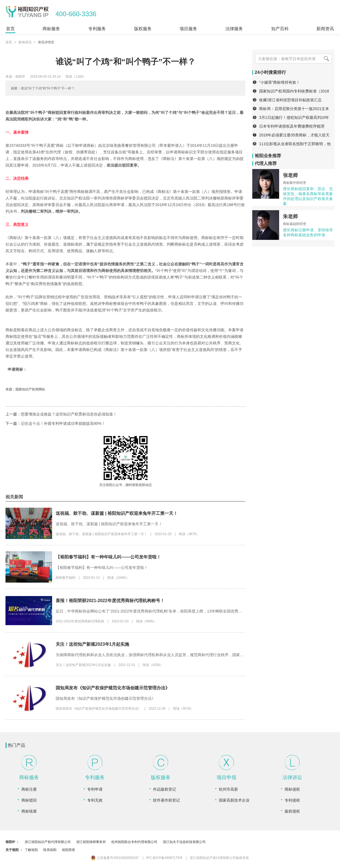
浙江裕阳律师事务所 (91, 842)
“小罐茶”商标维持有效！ (280, 82)
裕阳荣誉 (69, 850)
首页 (9, 42)
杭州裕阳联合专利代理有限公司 (134, 842)
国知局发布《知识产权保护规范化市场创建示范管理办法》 (113, 688)
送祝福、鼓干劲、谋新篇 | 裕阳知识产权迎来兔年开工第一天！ (117, 513)
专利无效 (95, 800)
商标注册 (29, 789)
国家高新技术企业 (234, 800)
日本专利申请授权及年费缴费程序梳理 (292, 126)
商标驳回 (29, 800)
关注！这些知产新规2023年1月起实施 (93, 644)
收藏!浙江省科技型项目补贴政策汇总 (290, 100)
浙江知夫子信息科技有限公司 (184, 842)
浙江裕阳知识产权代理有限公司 (48, 842)
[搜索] (326, 59)
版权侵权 (292, 811)
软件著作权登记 (166, 800)
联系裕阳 (50, 850)
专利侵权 (292, 800)
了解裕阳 (31, 850)
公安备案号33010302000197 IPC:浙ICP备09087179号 (137, 858)
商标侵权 (292, 789)
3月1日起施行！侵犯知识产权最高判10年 (294, 117)
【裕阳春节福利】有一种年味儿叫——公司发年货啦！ (108, 557)
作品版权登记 (165, 789)
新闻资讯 (25, 42)
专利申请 (95, 789)
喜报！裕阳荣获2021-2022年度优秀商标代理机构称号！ (110, 601)
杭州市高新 (228, 789)
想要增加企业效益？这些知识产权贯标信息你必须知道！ (69, 414)
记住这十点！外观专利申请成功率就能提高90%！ (63, 423)
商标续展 (29, 811)
